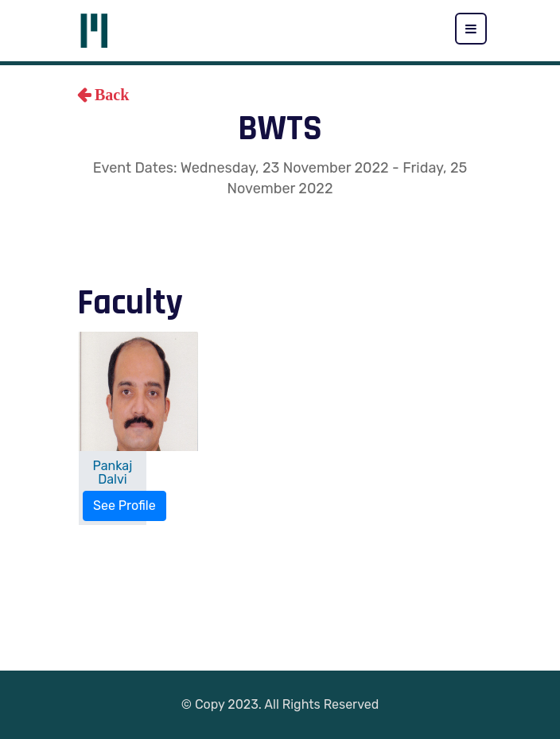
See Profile (124, 506)
